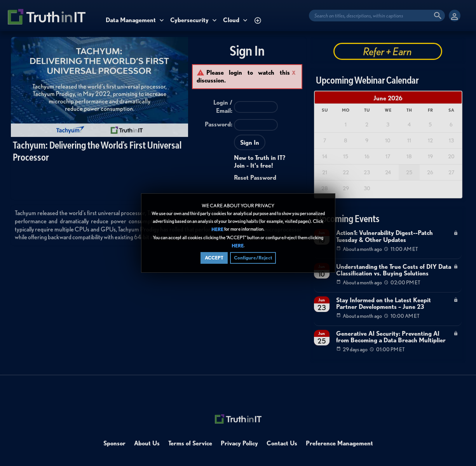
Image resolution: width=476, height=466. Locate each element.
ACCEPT (214, 258)
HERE (217, 230)
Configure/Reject (253, 258)
